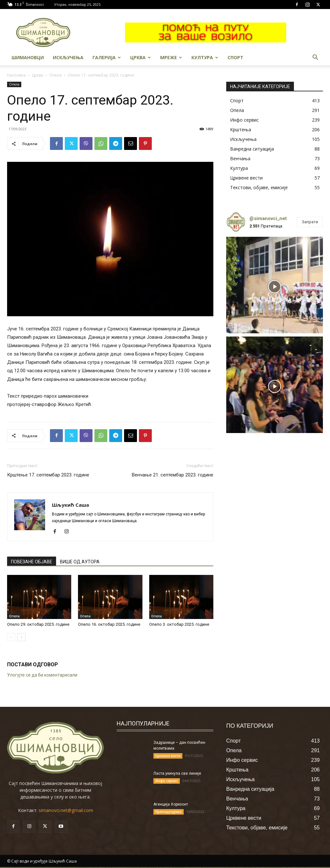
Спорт (235, 57)
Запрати (310, 222)
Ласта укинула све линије (177, 773)
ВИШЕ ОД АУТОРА (80, 562)
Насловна (16, 75)
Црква (141, 57)
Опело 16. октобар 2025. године (109, 624)
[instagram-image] (275, 285)
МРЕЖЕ (171, 57)
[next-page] (21, 637)
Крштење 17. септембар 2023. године (48, 475)
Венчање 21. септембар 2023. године (173, 475)
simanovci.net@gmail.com (66, 810)
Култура (205, 57)
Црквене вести (168, 756)
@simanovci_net (268, 218)
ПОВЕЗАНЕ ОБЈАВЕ (32, 562)
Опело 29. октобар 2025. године (38, 624)
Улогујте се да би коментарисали (42, 675)
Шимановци (28, 57)
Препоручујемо (169, 812)
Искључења (68, 57)
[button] (315, 58)
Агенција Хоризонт (171, 804)
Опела (55, 75)
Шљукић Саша (70, 505)
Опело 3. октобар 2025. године (179, 624)
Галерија (107, 57)
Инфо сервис (167, 781)
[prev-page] (11, 637)
